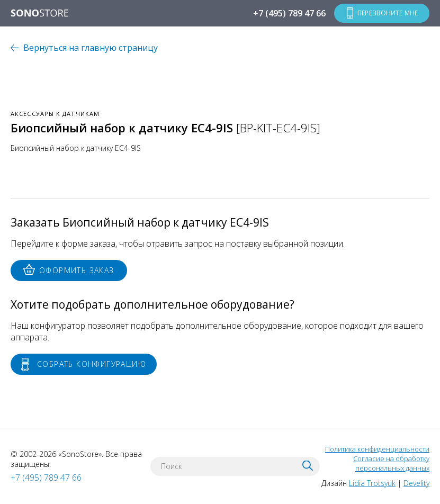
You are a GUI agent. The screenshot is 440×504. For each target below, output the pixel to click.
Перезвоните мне (388, 13)
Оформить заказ (77, 270)
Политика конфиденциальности (377, 449)
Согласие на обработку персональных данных (391, 463)
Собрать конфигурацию (92, 364)
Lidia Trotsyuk (372, 483)
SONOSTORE (40, 14)
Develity (416, 483)
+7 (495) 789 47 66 (289, 13)
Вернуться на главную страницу (91, 48)
